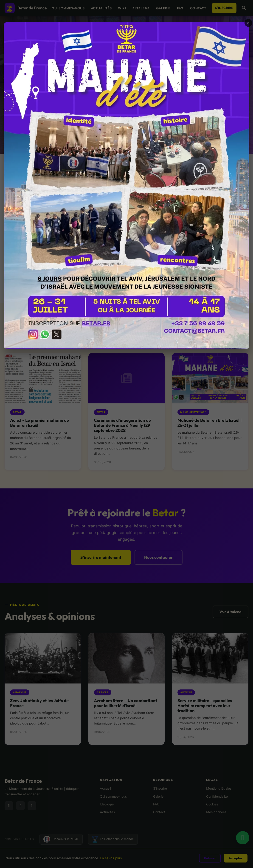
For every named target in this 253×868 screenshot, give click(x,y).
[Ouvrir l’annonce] (126, 186)
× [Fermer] (248, 23)
